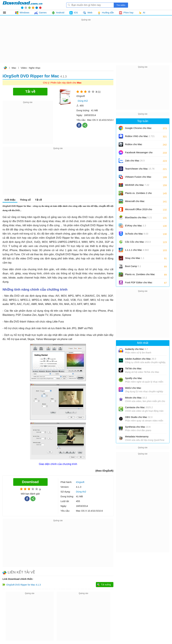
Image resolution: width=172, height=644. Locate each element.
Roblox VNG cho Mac (140, 136)
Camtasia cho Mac (139, 407)
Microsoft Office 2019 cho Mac (139, 210)
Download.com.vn (5, 68)
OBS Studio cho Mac (139, 417)
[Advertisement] (86, 44)
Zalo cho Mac (135, 161)
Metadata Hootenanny (137, 436)
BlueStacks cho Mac (138, 217)
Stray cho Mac (135, 258)
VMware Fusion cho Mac (138, 178)
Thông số (25, 200)
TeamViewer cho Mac (140, 169)
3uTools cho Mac (137, 234)
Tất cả (6, 13)
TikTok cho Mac (133, 368)
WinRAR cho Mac (137, 185)
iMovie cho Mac (136, 398)
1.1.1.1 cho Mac (137, 250)
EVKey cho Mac (136, 226)
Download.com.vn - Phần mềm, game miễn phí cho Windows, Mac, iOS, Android (22, 5)
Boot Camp (133, 266)
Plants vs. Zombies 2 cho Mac (138, 194)
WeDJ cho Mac (133, 388)
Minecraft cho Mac (135, 201)
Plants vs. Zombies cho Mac (140, 275)
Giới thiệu (10, 200)
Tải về (38, 200)
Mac (14, 68)
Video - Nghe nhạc (31, 68)
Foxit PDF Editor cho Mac (139, 284)
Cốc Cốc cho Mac (138, 242)
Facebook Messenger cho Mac (139, 154)
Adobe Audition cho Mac (141, 359)
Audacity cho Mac (136, 349)
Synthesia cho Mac (138, 427)
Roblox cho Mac (134, 144)
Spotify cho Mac (134, 378)
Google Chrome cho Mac (138, 129)
